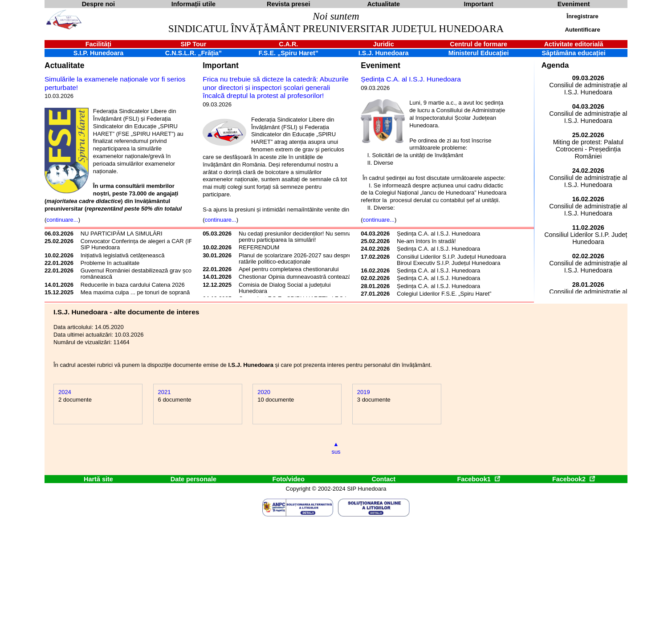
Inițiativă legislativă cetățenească (123, 255)
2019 (364, 392)
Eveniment (380, 65)
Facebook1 (478, 479)
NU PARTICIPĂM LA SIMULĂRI (122, 234)
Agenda (555, 65)
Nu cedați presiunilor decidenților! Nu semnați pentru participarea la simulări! (297, 237)
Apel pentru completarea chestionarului (289, 269)
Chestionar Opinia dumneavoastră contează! (296, 277)
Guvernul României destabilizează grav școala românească (140, 274)
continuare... (62, 220)
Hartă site (98, 479)
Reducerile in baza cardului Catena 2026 (133, 285)
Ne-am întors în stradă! (426, 241)
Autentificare (582, 30)
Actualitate (64, 65)
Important (221, 65)
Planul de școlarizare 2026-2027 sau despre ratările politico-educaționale (295, 258)
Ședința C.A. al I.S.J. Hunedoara (411, 79)
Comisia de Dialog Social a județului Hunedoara (285, 288)
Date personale (193, 479)
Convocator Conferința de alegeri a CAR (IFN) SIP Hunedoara (140, 244)
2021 (165, 392)
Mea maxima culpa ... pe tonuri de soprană (135, 292)
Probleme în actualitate (110, 263)
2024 (65, 392)
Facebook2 (574, 479)
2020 (264, 392)
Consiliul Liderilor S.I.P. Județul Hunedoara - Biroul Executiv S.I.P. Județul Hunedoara (453, 260)
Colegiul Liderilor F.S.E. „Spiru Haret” (444, 294)
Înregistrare (582, 16)
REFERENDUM (259, 247)
